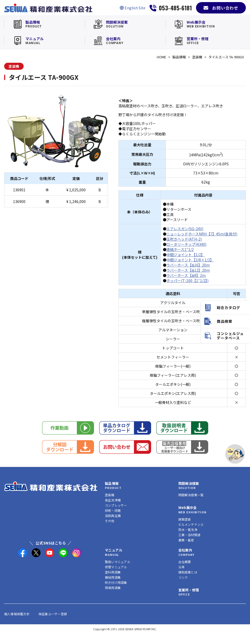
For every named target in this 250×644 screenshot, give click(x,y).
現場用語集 (113, 588)
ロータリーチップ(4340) (186, 244)
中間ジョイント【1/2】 (185, 255)
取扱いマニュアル (118, 562)
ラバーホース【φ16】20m (188, 265)
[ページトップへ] (235, 454)
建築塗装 (185, 519)
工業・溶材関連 (190, 535)
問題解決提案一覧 (191, 495)
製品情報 (179, 57)
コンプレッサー (116, 505)
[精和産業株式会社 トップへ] (51, 486)
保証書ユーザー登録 (53, 614)
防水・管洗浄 (188, 530)
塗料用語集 (113, 572)
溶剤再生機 (113, 516)
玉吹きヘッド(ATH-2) (184, 239)
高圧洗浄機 (113, 500)
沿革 (181, 567)
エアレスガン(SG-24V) (185, 229)
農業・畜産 (186, 540)
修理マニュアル (116, 567)
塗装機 (197, 57)
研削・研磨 (113, 510)
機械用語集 (113, 577)
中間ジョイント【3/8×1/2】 (190, 260)
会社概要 (185, 562)
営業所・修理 (189, 590)
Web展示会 (188, 507)
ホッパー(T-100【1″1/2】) (187, 281)
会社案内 (185, 550)
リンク (183, 577)
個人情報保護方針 (17, 614)
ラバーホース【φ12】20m (188, 270)
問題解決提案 (189, 483)
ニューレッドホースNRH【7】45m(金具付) (202, 234)
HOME (161, 57)
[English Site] (133, 8)
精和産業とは (188, 572)
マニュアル (114, 550)
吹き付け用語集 (116, 582)
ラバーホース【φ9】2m (186, 275)
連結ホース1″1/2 (180, 249)
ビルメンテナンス (191, 524)
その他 (110, 521)
